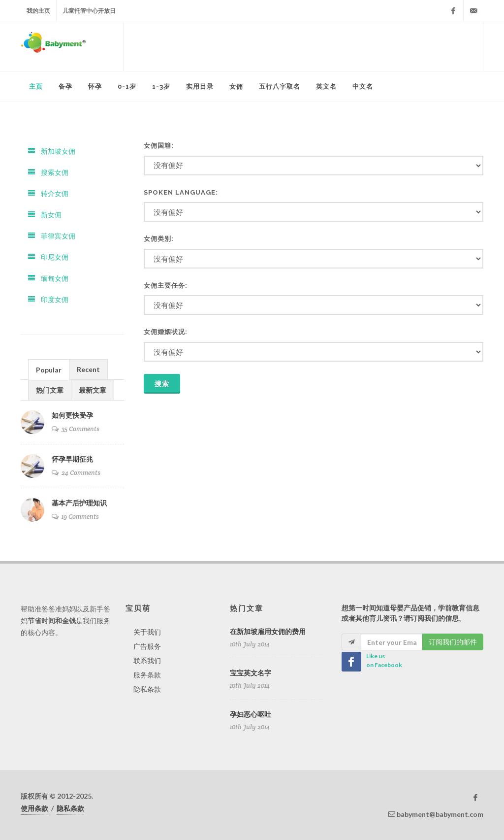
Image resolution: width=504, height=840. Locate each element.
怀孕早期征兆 (72, 459)
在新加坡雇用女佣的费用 (268, 632)
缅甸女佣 (48, 278)
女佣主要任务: (166, 286)
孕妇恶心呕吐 (251, 714)
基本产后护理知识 (79, 503)
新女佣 (45, 215)
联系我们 (147, 660)
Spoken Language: (181, 192)
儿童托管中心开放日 (89, 11)
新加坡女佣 (52, 151)
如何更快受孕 (72, 415)
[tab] (49, 369)
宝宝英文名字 (251, 673)
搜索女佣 (48, 172)
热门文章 (50, 390)
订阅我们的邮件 (453, 642)
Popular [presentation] (49, 370)
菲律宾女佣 (52, 236)
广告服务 (147, 646)
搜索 (162, 384)
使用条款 (34, 808)
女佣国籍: (159, 146)
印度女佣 (48, 299)
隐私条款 (147, 689)
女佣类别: (159, 239)
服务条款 (147, 675)
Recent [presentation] (88, 369)
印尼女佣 (48, 257)
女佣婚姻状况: (166, 332)
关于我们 (147, 632)
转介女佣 (48, 193)
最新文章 (93, 390)
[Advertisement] (303, 47)
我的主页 (38, 11)
